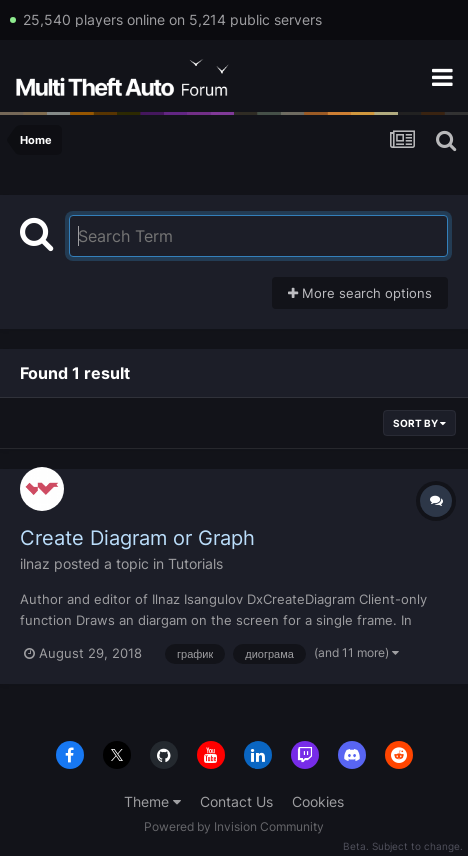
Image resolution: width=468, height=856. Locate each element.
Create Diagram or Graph (137, 538)
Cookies (318, 801)
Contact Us (236, 801)
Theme (152, 801)
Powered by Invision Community (234, 826)
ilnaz (35, 563)
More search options (360, 293)
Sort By (419, 423)
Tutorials (195, 563)
